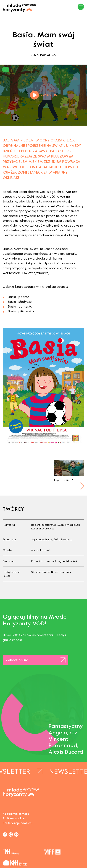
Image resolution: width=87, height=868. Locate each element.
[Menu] (81, 7)
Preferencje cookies (17, 823)
